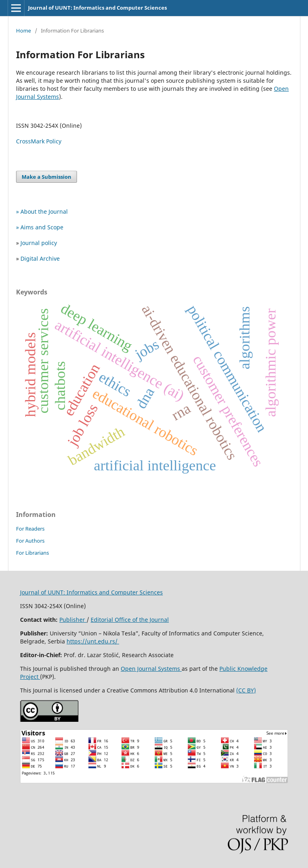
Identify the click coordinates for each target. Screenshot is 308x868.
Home (23, 31)
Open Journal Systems (151, 669)
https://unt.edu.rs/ (93, 641)
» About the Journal (42, 211)
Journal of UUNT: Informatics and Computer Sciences (97, 8)
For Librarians (32, 553)
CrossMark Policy (39, 141)
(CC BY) (246, 690)
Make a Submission (47, 177)
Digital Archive (40, 258)
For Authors (30, 541)
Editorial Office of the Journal (130, 620)
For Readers (30, 529)
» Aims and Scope (40, 227)
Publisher (73, 620)
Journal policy (39, 243)
